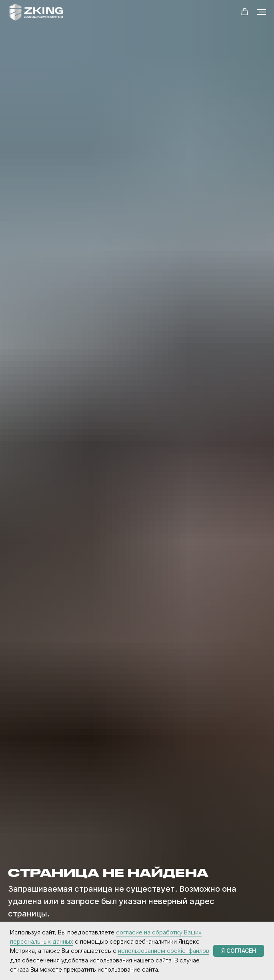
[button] (245, 12)
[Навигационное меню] (262, 12)
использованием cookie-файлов (164, 951)
